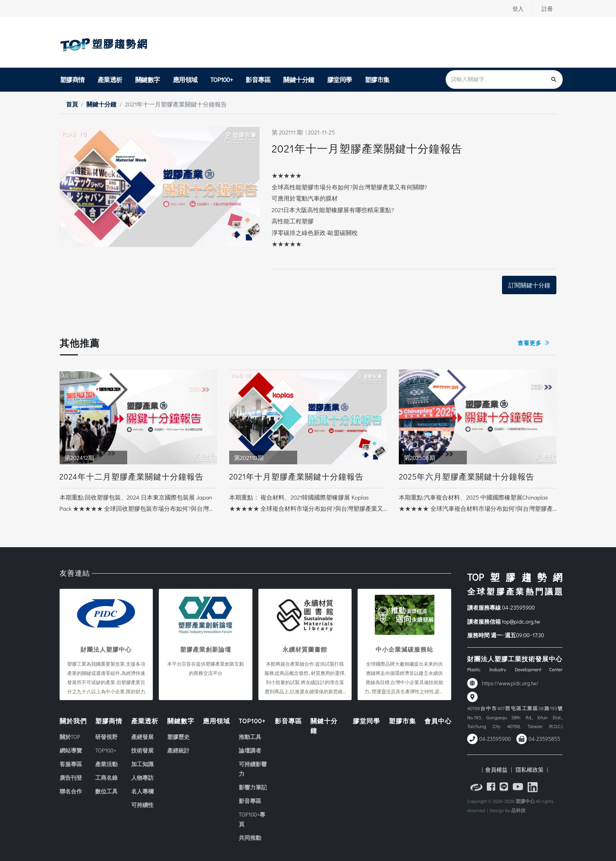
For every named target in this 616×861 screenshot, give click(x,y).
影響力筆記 (253, 787)
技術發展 (142, 750)
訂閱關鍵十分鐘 (529, 285)
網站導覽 (71, 750)
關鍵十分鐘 (299, 79)
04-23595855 (544, 739)
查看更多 (534, 343)
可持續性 (142, 805)
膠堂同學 (340, 79)
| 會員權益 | (497, 770)
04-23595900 (518, 607)
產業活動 (106, 764)
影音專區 (258, 79)
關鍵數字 (148, 79)
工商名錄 (106, 778)
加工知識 (142, 764)
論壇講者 (250, 750)
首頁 (72, 104)
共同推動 (250, 838)
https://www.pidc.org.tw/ (510, 683)
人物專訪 (142, 778)
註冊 (547, 9)
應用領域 (185, 79)
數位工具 (106, 791)
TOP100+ (222, 79)
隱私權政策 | (531, 770)
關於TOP (70, 737)
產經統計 (178, 750)
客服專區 (71, 764)
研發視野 (106, 737)
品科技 (518, 810)
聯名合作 (71, 791)
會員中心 (438, 721)
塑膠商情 (72, 79)
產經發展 (142, 737)
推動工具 (250, 737)
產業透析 (110, 79)
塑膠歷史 (178, 737)
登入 (518, 9)
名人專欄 (142, 791)
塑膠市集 (377, 79)
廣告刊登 (71, 778)
